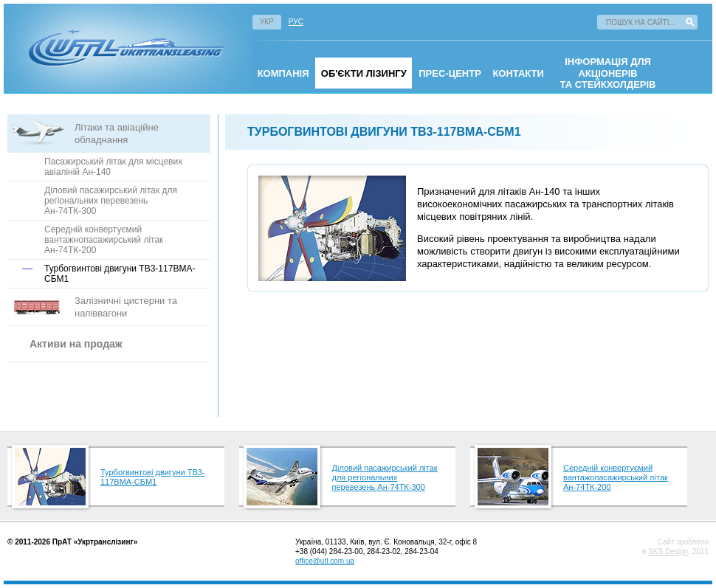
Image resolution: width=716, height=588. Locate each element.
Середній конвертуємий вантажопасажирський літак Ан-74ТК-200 (616, 477)
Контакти (518, 73)
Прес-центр (450, 73)
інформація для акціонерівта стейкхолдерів (608, 73)
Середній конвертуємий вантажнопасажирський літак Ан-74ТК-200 (104, 240)
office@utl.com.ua (325, 561)
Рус (296, 22)
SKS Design (668, 551)
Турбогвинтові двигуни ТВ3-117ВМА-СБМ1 (153, 477)
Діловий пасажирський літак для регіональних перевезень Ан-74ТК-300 (111, 201)
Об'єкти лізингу (364, 73)
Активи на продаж (76, 344)
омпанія (283, 73)
